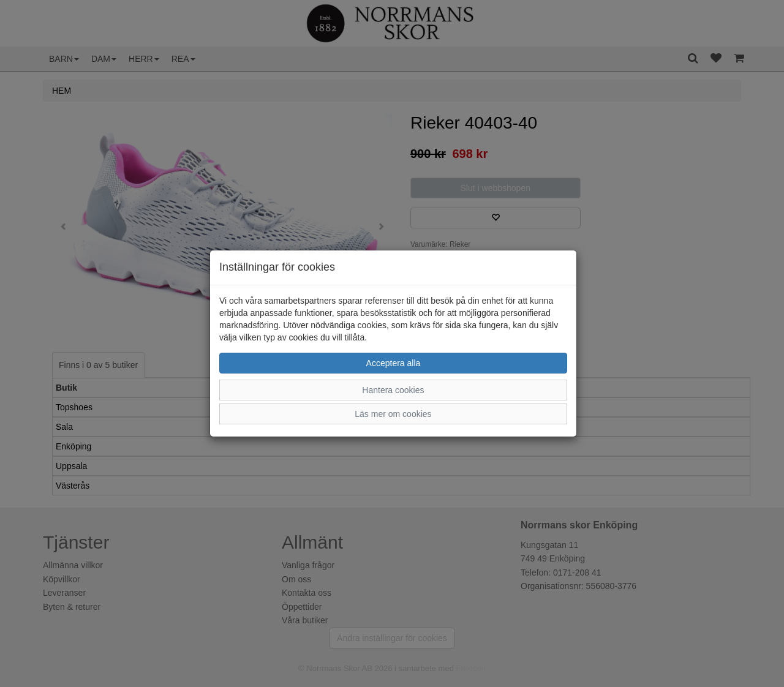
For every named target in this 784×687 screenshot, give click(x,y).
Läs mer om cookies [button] (393, 414)
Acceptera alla (394, 363)
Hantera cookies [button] (393, 390)
